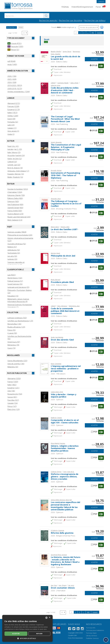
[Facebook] (70, 629)
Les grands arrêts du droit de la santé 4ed (66, 58)
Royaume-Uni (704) (15, 394)
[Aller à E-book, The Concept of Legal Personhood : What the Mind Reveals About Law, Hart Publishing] (44, 122)
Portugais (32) (13, 122)
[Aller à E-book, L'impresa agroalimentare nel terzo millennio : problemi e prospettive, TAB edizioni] (44, 369)
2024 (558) (12, 82)
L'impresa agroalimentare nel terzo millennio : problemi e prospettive (66, 368)
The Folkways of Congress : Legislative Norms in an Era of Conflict (66, 204)
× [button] (50, 618)
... (88, 33)
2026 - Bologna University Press (63, 536)
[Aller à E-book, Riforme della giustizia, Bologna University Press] (44, 535)
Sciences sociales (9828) (17, 232)
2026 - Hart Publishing (59, 124)
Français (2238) (13, 106)
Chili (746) (11, 391)
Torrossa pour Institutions (95, 630)
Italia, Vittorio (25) (14, 152)
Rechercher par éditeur (95, 20)
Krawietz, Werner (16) (16, 174)
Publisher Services (92, 638)
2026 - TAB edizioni (58, 374)
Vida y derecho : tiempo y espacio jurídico (64, 396)
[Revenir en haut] (106, 640)
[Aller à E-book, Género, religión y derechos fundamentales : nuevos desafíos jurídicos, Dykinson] (44, 448)
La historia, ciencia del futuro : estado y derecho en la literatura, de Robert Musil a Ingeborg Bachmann (66, 561)
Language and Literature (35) (18, 287)
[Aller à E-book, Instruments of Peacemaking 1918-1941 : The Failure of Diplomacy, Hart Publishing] (44, 176)
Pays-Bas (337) (13, 400)
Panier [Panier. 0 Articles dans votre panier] (100, 7)
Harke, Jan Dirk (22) (15, 159)
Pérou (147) (12, 406)
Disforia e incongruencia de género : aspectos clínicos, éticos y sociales (65, 476)
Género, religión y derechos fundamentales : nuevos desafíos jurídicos (65, 448)
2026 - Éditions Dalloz (59, 62)
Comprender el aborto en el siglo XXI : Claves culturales (65, 421)
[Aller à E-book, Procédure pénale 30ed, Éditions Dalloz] (44, 285)
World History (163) (15, 278)
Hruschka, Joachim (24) (16, 155)
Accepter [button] (16, 634)
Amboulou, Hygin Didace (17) (18, 171)
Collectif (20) (12, 162)
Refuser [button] (39, 634)
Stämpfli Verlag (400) (15, 208)
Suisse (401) (12, 397)
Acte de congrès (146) (16, 364)
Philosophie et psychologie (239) (20, 235)
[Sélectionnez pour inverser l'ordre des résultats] (89, 27)
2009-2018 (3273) (15, 88)
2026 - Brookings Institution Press (64, 209)
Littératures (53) (14, 250)
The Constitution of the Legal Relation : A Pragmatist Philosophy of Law (66, 147)
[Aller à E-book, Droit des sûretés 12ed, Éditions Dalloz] (44, 342)
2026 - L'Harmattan (58, 591)
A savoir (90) (12, 333)
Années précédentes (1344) (19, 91)
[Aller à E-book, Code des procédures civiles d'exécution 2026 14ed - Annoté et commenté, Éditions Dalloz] (44, 88)
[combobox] (27, 16)
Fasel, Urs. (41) (13, 146)
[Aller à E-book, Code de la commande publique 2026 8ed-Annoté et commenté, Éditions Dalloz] (44, 311)
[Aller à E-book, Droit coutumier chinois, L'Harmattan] (44, 591)
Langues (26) (12, 259)
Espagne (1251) (13, 388)
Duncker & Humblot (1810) (18, 189)
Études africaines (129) (16, 327)
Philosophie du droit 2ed (63, 256)
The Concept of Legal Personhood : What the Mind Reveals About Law (65, 119)
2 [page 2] (80, 33)
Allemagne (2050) (14, 378)
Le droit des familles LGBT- (65, 229)
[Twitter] (74, 629)
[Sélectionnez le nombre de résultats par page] (25, 33)
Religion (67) (12, 247)
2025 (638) (12, 79)
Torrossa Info (91, 628)
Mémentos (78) (13, 345)
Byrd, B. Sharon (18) (15, 168)
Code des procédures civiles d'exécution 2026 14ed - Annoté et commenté (65, 90)
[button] (75, 27)
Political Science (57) (15, 281)
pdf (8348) (12, 61)
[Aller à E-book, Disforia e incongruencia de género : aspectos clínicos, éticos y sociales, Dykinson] (44, 477)
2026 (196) (12, 76)
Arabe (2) (11, 134)
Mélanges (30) (13, 367)
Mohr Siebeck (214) (15, 220)
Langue (101, 2)
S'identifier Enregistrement (82, 7)
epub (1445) (12, 64)
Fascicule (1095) (15, 46)
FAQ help (65, 7)
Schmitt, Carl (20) (14, 165)
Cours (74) (12, 348)
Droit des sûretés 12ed (62, 340)
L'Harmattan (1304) (15, 192)
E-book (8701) (15, 43)
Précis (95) (12, 330)
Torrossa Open (91, 633)
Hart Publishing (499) (15, 204)
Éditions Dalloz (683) (15, 198)
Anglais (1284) (13, 116)
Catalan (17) (12, 128)
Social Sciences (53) (15, 284)
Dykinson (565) (13, 201)
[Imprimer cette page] (102, 27)
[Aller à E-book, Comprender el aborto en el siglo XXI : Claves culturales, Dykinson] (44, 423)
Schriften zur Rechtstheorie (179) (20, 321)
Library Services (91, 636)
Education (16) (13, 296)
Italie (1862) (12, 385)
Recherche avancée (48, 20)
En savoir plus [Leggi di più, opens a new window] (42, 629)
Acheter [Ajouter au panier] (94, 59)
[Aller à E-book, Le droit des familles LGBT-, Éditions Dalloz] (44, 232)
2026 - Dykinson (57, 400)
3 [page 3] (84, 33)
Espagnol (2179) (14, 109)
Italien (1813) (12, 112)
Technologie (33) (14, 253)
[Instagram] (82, 629)
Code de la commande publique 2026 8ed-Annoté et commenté (65, 311)
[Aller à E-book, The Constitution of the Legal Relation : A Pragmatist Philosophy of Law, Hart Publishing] (44, 148)
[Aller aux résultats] (46, 16)
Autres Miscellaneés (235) (17, 361)
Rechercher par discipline (71, 20)
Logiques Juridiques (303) (17, 318)
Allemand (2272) (14, 103)
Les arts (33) (12, 256)
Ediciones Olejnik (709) (16, 195)
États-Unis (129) (14, 409)
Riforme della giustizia (62, 533)
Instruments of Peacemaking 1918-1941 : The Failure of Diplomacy (65, 175)
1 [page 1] (76, 33)
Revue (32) (13, 50)
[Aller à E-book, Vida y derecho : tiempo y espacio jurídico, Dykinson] (44, 397)
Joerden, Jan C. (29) (15, 149)
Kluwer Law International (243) (19, 217)
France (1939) (13, 382)
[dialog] (27, 628)
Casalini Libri (72, 635)
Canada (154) (13, 403)
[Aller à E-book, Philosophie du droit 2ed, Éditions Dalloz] (44, 258)
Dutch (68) (11, 119)
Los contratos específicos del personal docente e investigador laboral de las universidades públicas (65, 506)
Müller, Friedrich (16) (15, 177)
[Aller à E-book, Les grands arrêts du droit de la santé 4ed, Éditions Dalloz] (44, 56)
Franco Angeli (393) (15, 211)
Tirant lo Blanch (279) (15, 214)
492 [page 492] (93, 33)
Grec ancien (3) (13, 131)
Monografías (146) (14, 324)
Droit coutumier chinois (63, 588)
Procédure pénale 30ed (62, 282)
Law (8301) (12, 275)
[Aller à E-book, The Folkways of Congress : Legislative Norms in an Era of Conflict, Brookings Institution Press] (44, 204)
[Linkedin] (78, 629)
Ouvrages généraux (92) (17, 244)
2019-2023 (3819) (15, 85)
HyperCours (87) (14, 342)
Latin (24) (11, 125)
